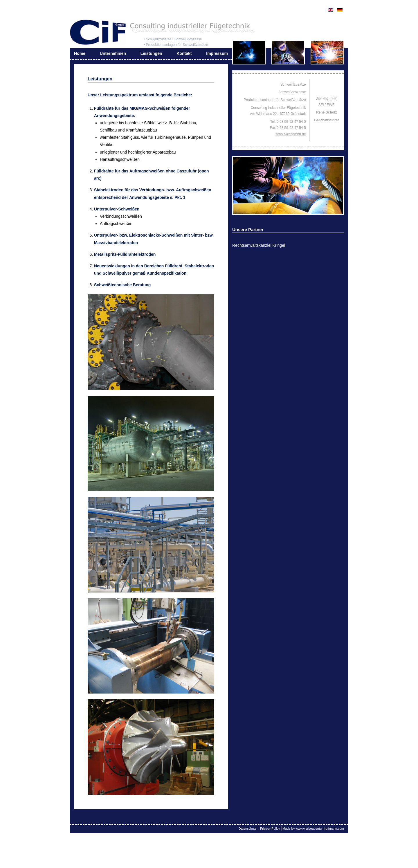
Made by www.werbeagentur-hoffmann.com (313, 829)
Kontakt (184, 53)
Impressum (217, 53)
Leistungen (151, 53)
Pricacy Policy (270, 829)
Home (80, 53)
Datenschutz (247, 829)
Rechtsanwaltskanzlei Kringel (259, 245)
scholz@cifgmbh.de (291, 134)
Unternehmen (113, 53)
